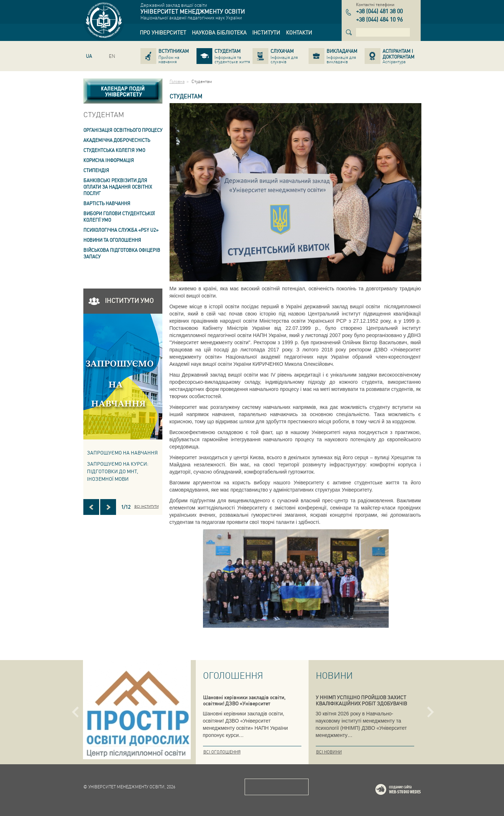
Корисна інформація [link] (109, 160)
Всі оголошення (222, 752)
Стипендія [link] (96, 170)
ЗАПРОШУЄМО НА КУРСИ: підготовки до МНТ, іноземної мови (118, 471)
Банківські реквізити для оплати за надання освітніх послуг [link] (118, 187)
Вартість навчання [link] (107, 203)
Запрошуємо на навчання (122, 452)
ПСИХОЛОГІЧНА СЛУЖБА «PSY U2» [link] (121, 230)
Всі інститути (147, 506)
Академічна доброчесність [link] (117, 140)
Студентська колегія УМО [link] (114, 150)
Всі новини (329, 752)
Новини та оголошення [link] (112, 240)
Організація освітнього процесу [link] (123, 130)
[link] (163, 32)
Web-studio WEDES (407, 791)
